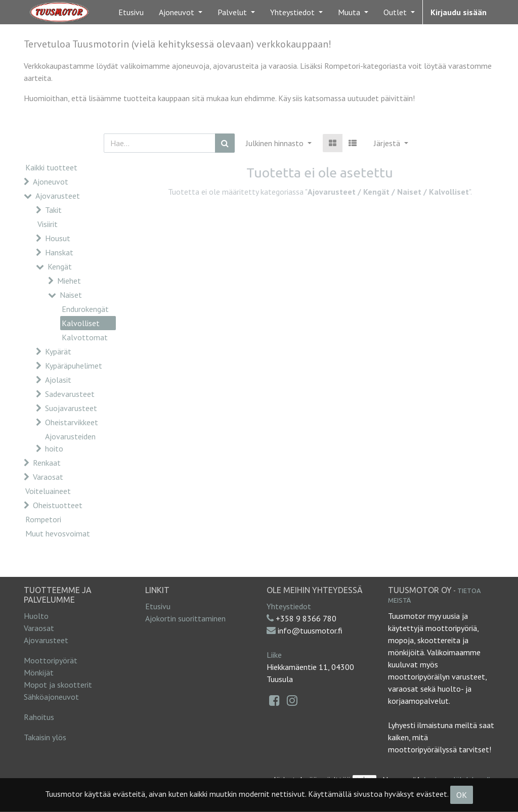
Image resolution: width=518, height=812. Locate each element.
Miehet (69, 281)
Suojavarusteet (71, 408)
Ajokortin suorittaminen (185, 618)
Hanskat (59, 252)
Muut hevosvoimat (58, 533)
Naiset (71, 295)
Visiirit (48, 224)
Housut (58, 238)
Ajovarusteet (58, 196)
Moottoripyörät (51, 660)
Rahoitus (39, 717)
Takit (53, 210)
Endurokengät (85, 309)
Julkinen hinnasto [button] (276, 143)
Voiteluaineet (48, 491)
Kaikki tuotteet (51, 167)
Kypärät (58, 351)
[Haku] (225, 143)
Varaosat (48, 477)
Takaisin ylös (45, 737)
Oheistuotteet (58, 505)
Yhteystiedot (289, 606)
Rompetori (43, 519)
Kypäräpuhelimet (74, 366)
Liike (274, 655)
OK (462, 795)
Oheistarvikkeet (72, 422)
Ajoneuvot (51, 182)
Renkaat (47, 463)
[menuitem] (131, 12)
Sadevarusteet (70, 394)
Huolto (36, 616)
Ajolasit (58, 380)
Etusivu (158, 606)
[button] (391, 143)
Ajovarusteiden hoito (70, 442)
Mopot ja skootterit (58, 685)
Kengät (60, 266)
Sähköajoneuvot (51, 697)
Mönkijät (39, 672)
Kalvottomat (85, 337)
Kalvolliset (81, 323)
